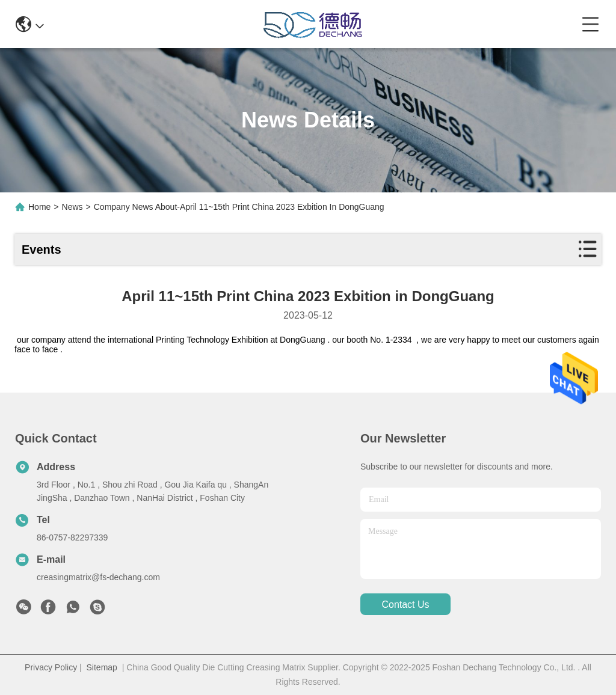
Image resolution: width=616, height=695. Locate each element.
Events (42, 250)
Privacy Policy (51, 667)
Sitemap (102, 667)
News (72, 207)
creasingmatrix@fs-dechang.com (98, 577)
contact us (405, 605)
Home (39, 207)
